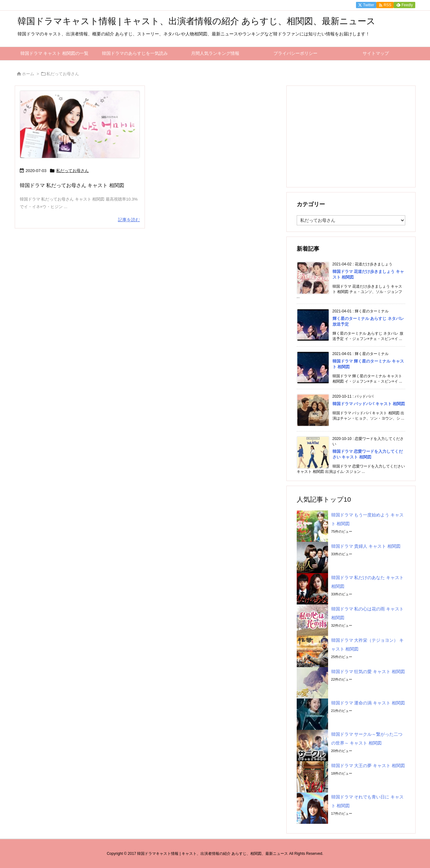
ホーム (28, 74)
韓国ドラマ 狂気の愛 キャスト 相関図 (368, 672)
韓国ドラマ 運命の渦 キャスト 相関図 (368, 703)
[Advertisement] (351, 136)
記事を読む (129, 220)
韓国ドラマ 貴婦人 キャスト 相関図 (366, 546)
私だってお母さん (72, 171)
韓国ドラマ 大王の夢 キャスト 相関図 (368, 766)
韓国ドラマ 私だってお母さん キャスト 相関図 (72, 185)
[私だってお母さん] (80, 125)
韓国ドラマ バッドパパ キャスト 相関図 (369, 404)
